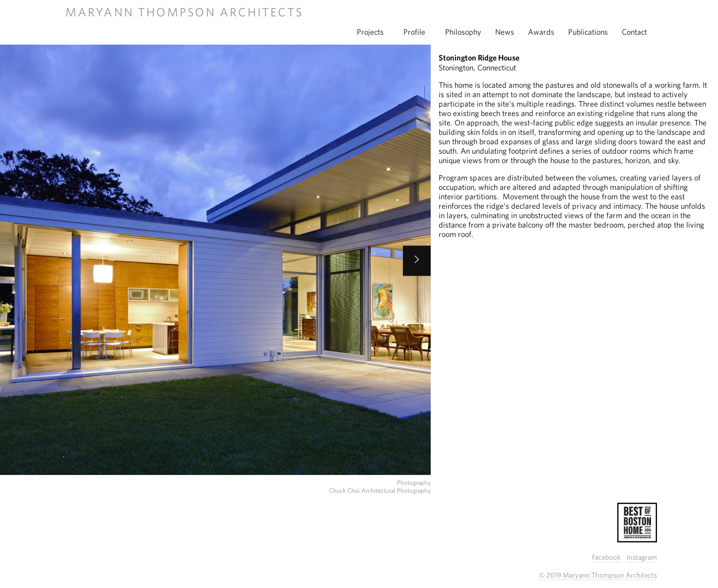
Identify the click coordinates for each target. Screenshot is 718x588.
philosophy (463, 32)
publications (588, 32)
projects (370, 32)
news (505, 32)
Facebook (606, 557)
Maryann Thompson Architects (184, 12)
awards (541, 32)
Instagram (642, 557)
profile (414, 32)
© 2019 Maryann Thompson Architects (598, 575)
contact (634, 32)
